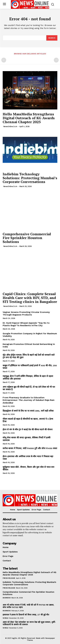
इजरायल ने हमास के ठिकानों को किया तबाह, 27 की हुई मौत (26, 615)
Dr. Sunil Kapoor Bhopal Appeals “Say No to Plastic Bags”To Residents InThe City (26, 324)
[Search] (52, 38)
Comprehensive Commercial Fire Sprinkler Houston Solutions (27, 238)
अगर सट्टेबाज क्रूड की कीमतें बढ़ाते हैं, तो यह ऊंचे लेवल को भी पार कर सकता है (29, 388)
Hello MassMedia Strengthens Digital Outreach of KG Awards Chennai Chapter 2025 (29, 118)
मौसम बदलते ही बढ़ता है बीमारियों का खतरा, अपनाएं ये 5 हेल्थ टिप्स (28, 420)
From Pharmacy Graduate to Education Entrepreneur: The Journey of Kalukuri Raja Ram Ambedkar (29, 400)
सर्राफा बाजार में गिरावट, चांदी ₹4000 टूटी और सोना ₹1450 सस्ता (30, 448)
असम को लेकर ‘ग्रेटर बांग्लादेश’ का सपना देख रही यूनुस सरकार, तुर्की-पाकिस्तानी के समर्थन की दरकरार (29, 623)
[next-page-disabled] (56, 60)
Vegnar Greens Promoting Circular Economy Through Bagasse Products (26, 313)
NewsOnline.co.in (10, 126)
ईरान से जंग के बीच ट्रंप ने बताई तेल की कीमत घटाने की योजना (28, 429)
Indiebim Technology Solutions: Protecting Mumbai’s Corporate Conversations (30, 178)
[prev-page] (4, 60)
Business (7, 598)
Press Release (9, 578)
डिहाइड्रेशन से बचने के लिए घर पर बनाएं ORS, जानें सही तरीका (28, 411)
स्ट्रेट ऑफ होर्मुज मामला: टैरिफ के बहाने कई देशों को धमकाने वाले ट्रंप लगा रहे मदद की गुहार (29, 356)
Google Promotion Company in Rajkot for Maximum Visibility (30, 335)
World (6, 618)
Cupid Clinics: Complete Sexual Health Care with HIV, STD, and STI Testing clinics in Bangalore (30, 298)
